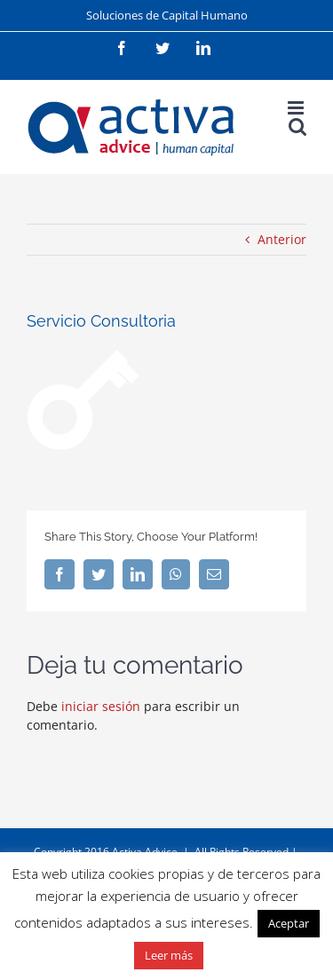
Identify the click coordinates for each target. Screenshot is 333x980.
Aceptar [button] (289, 923)
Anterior (282, 239)
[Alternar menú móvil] (297, 108)
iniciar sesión (103, 706)
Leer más (169, 955)
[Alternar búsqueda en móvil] (297, 126)
